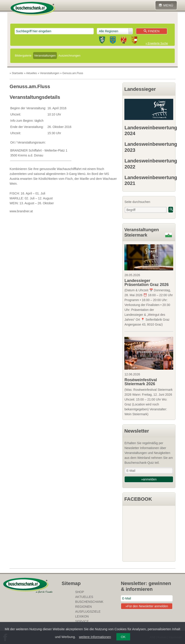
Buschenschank (89, 602)
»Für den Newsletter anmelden (147, 606)
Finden (152, 31)
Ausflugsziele (88, 612)
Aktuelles (84, 597)
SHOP (80, 592)
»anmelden (149, 479)
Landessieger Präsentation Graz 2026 (146, 283)
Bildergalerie (23, 56)
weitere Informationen (95, 637)
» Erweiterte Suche (157, 43)
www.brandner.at (21, 211)
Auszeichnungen (69, 56)
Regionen (84, 607)
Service (82, 621)
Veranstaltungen (45, 56)
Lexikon (82, 616)
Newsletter (137, 431)
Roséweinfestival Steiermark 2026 (141, 382)
